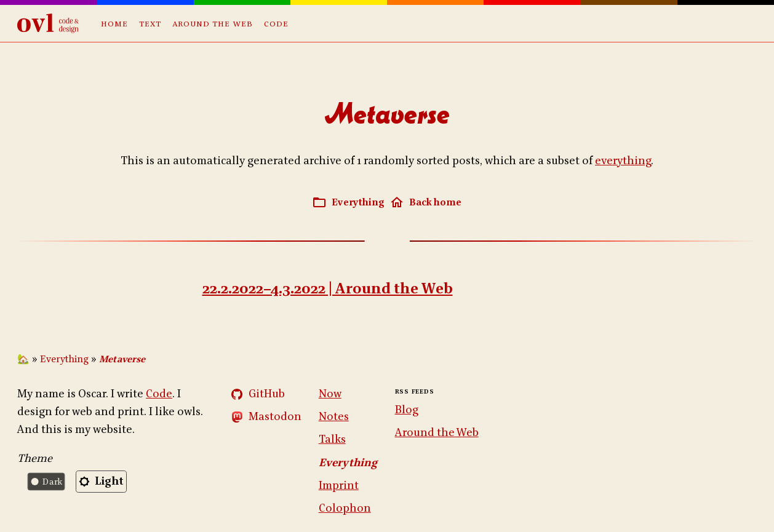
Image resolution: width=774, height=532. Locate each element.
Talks (332, 439)
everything (623, 161)
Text (150, 23)
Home (114, 23)
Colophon (345, 508)
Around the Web (213, 23)
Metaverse (122, 359)
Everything (64, 359)
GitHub (267, 394)
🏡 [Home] (23, 359)
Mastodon (275, 417)
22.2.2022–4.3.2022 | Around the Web (328, 289)
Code (276, 23)
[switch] (75, 481)
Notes (334, 417)
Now (330, 394)
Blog (407, 410)
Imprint (339, 486)
